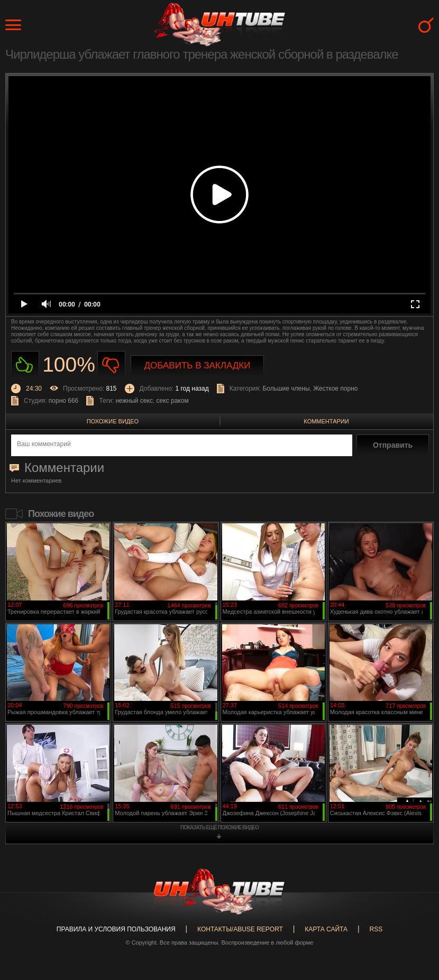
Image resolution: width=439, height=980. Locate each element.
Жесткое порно (335, 389)
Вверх (415, 922)
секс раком (173, 401)
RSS (376, 929)
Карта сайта (326, 929)
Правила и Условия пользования (116, 929)
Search (426, 25)
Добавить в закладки (198, 366)
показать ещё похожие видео (219, 828)
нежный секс (134, 401)
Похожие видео (113, 421)
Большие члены (286, 389)
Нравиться (25, 365)
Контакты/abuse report (240, 929)
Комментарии (326, 421)
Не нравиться (111, 365)
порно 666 (64, 401)
